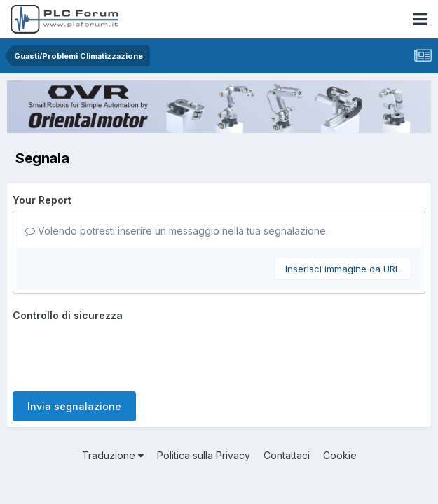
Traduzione (113, 455)
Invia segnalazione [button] (74, 406)
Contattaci (287, 455)
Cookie (340, 455)
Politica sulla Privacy (204, 455)
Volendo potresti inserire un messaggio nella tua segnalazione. (177, 231)
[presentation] (119, 353)
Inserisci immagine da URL (343, 269)
